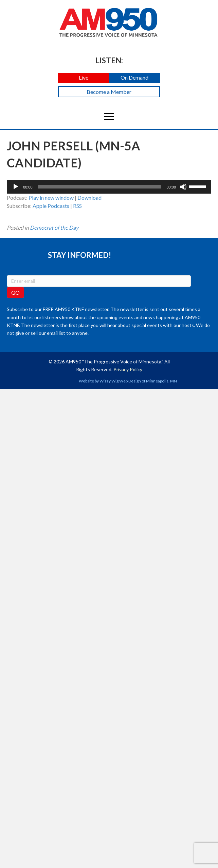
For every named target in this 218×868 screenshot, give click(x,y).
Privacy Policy (128, 369)
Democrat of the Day (54, 227)
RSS (77, 206)
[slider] (100, 187)
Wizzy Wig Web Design (120, 381)
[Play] (16, 187)
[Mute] (183, 187)
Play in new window (51, 198)
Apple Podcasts (51, 206)
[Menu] (109, 117)
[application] (109, 187)
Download (89, 198)
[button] (84, 78)
